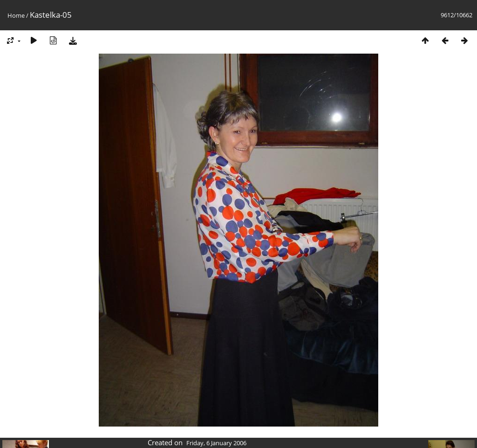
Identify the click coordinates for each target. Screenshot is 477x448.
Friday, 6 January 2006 (216, 443)
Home (16, 15)
